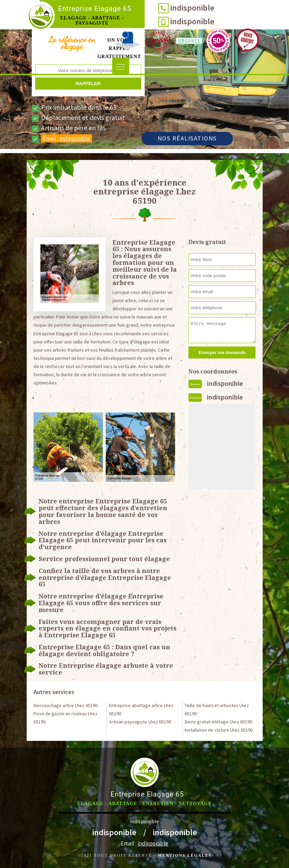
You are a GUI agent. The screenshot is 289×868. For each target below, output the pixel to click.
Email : (67, 138)
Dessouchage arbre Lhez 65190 (65, 705)
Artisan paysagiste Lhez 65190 (140, 722)
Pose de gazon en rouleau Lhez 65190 (65, 718)
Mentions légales (185, 855)
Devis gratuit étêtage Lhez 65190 (218, 722)
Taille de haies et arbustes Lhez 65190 (217, 709)
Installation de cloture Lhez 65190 (219, 730)
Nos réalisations (187, 138)
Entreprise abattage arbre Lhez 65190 (141, 709)
